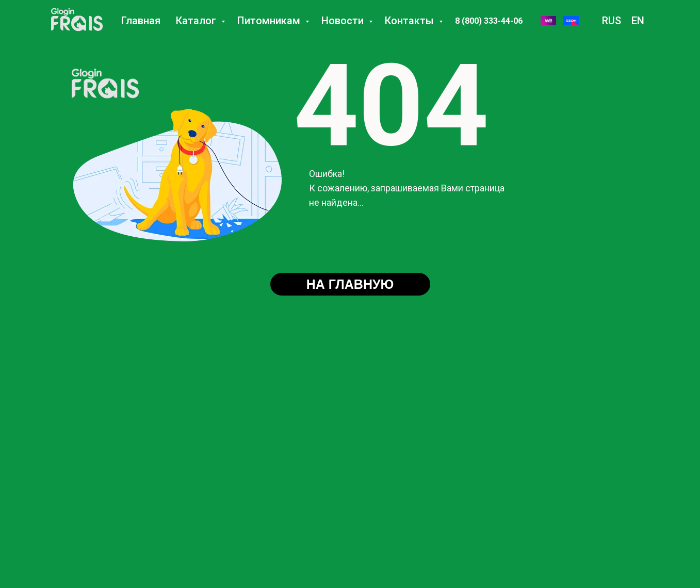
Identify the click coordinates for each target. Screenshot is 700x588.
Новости (344, 21)
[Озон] (571, 21)
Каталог (197, 21)
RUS (612, 21)
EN (638, 21)
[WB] (548, 21)
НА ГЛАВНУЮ (350, 284)
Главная (141, 21)
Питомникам (270, 21)
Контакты (411, 21)
